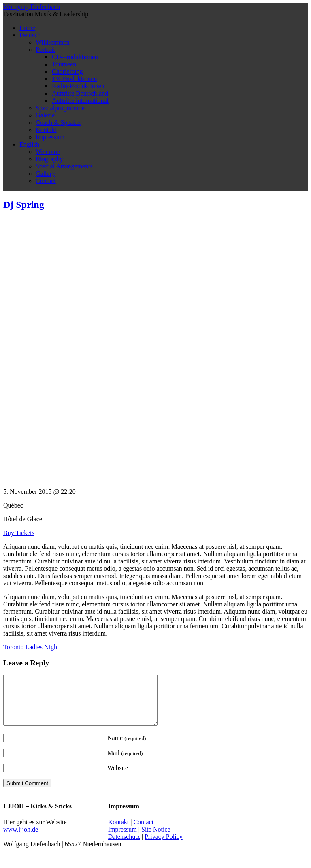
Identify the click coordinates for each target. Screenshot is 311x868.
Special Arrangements (64, 166)
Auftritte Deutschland (80, 93)
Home (27, 28)
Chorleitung (67, 71)
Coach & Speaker (59, 123)
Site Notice (156, 839)
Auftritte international (80, 101)
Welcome (48, 152)
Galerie (45, 115)
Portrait (45, 50)
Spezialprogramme (60, 108)
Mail (125, 762)
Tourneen (64, 64)
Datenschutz (124, 846)
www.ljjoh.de (21, 839)
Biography (49, 159)
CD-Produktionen (75, 57)
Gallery (45, 174)
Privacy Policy (164, 846)
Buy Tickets (19, 533)
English (29, 144)
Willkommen (53, 42)
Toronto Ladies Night (31, 647)
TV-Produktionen (74, 79)
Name (127, 748)
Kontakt (46, 130)
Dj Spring (24, 205)
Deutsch (30, 35)
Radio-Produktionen (78, 86)
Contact (46, 181)
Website (118, 777)
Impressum (50, 137)
